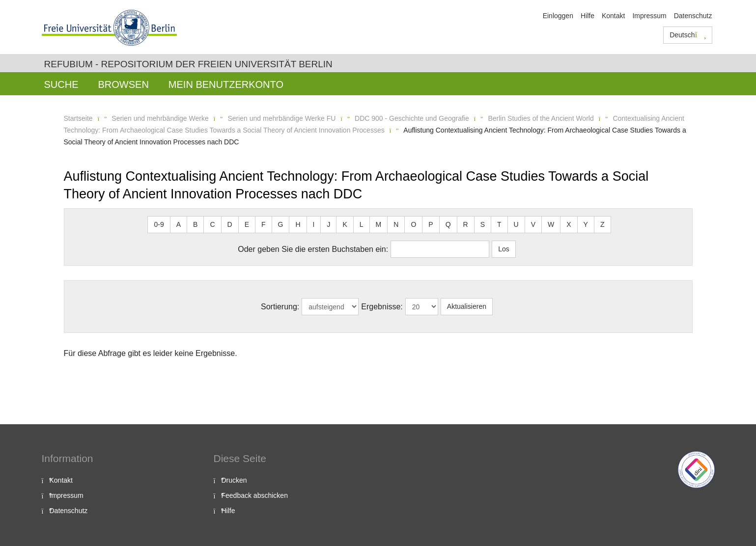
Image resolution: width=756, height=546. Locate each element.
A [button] (179, 224)
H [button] (298, 224)
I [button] (314, 224)
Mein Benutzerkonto (226, 84)
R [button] (466, 224)
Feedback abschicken (255, 495)
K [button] (345, 224)
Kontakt (613, 16)
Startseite (78, 118)
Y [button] (586, 224)
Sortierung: (280, 307)
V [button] (533, 224)
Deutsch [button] (688, 35)
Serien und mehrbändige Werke (160, 118)
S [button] (483, 224)
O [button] (413, 224)
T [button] (499, 224)
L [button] (362, 224)
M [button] (379, 224)
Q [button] (448, 224)
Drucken (234, 480)
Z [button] (602, 224)
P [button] (431, 224)
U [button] (516, 224)
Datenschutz (693, 16)
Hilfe (588, 16)
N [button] (396, 224)
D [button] (230, 224)
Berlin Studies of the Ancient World (541, 118)
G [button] (281, 224)
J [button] (328, 224)
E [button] (247, 224)
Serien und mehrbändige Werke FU (281, 118)
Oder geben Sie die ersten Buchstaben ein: (313, 249)
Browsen (124, 84)
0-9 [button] (159, 224)
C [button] (212, 224)
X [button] (569, 224)
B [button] (195, 224)
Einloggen (558, 16)
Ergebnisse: (382, 307)
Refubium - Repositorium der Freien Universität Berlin (188, 64)
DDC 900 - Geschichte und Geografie (412, 118)
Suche (61, 84)
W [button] (551, 224)
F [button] (264, 224)
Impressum (649, 16)
